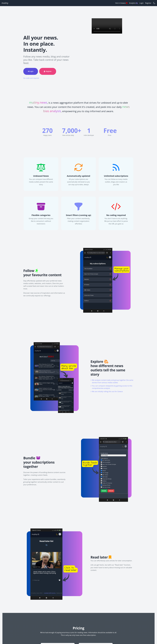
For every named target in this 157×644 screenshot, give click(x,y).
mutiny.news (38, 102)
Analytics (133, 3)
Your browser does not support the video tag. (107, 26)
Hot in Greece (121, 3)
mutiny (5, 3)
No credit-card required (31, 78)
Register (148, 3)
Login (142, 3)
